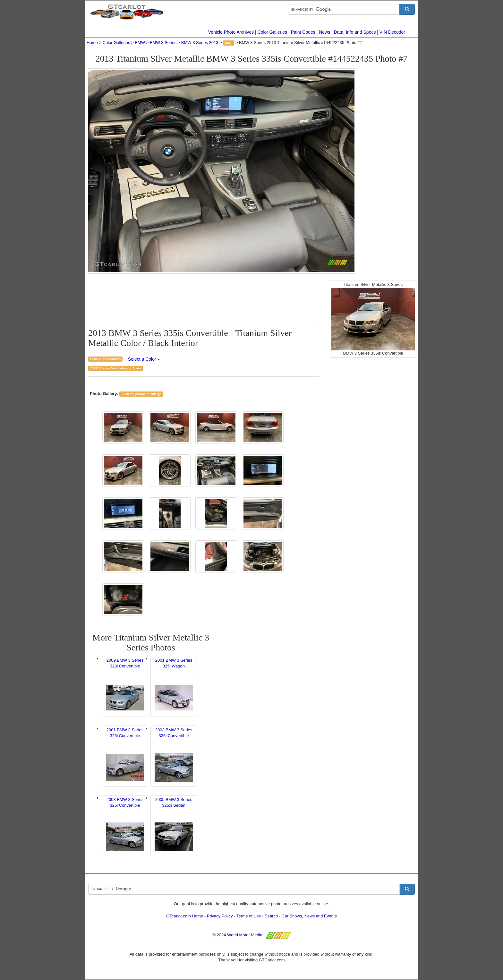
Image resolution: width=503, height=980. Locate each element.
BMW (140, 43)
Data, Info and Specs (355, 32)
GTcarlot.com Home (185, 916)
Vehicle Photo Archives (231, 32)
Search (271, 916)
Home (92, 43)
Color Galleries (273, 32)
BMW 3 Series (163, 43)
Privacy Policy (220, 916)
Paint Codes (303, 32)
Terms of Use (249, 916)
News (324, 32)
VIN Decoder (392, 32)
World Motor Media (245, 935)
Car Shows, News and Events (309, 916)
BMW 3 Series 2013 (200, 43)
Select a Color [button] (144, 359)
